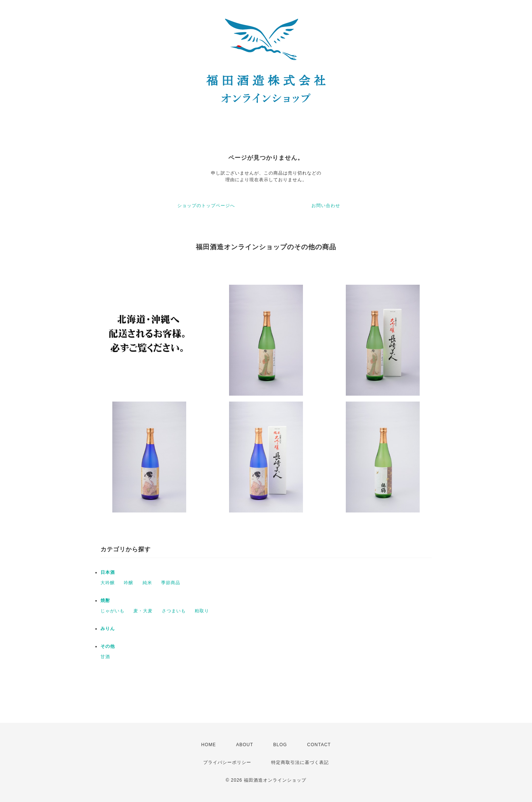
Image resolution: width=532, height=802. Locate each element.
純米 (147, 583)
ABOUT (245, 745)
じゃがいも (112, 611)
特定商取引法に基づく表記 (300, 762)
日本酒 (108, 572)
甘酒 (105, 657)
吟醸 (129, 583)
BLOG (280, 745)
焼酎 (105, 600)
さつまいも (174, 611)
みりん (108, 629)
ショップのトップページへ (206, 206)
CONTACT (319, 745)
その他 (108, 646)
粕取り (202, 611)
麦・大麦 (143, 611)
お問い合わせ (326, 206)
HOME (209, 745)
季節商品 (171, 583)
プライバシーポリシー (227, 762)
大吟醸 (108, 583)
